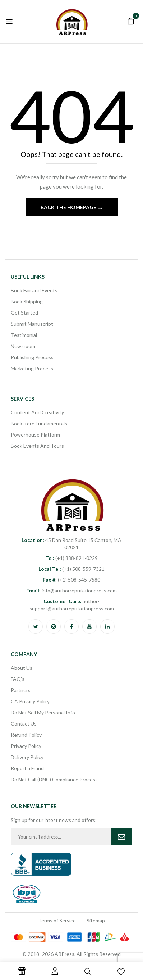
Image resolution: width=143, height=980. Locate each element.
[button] (131, 21)
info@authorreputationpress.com (71, 590)
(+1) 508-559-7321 (71, 569)
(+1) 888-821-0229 (71, 558)
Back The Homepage (69, 207)
